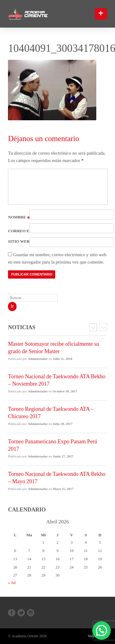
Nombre (19, 217)
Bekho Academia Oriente (38, 14)
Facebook (12, 613)
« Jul (12, 582)
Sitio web (19, 241)
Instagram (31, 613)
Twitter (21, 613)
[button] (104, 637)
